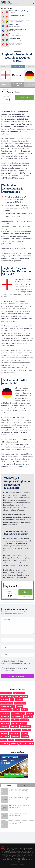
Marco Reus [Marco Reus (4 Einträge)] (5, 726)
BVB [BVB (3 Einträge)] (16, 696)
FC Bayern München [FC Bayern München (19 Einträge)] (18, 713)
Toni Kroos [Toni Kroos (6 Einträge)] (14, 743)
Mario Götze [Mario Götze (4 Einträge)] (15, 726)
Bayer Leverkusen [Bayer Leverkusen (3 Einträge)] (19, 693)
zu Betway (25, 98)
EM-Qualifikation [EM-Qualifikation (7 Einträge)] (20, 703)
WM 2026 (6, 2)
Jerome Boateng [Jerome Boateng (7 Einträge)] (17, 716)
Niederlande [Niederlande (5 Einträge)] (17, 730)
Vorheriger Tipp (5, 67)
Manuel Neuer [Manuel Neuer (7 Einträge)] (5, 723)
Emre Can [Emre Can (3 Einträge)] (16, 710)
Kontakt (22, 864)
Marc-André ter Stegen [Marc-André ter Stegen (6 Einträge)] (19, 723)
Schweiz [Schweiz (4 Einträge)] (3, 740)
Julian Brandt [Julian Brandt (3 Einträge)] (5, 720)
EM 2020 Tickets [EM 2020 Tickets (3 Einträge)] (6, 710)
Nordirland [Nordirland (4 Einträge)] (4, 733)
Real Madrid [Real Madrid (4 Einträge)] (16, 737)
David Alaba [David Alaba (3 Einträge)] (24, 696)
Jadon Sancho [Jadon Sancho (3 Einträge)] (5, 716)
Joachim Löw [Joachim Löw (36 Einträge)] (29, 716)
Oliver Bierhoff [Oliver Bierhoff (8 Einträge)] (15, 733)
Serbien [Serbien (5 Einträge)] (11, 740)
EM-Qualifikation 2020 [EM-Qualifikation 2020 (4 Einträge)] (8, 706)
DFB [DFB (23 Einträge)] (12, 700)
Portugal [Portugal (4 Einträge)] (24, 733)
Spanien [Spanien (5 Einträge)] (18, 740)
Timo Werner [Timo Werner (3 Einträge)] (5, 743)
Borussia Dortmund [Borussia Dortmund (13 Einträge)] (7, 696)
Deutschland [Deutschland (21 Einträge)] (5, 700)
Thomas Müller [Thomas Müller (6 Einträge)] (28, 740)
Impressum (14, 864)
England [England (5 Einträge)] (24, 710)
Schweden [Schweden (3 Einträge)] (25, 737)
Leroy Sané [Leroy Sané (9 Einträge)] (24, 720)
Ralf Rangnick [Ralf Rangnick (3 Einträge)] (5, 737)
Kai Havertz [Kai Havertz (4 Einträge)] (15, 720)
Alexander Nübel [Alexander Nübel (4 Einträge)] (6, 693)
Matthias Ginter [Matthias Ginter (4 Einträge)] (6, 730)
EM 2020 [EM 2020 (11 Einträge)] (19, 706)
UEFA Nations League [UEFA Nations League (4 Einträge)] (27, 743)
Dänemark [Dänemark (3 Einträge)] (19, 700)
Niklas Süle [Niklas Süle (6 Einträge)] (26, 730)
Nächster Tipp (31, 67)
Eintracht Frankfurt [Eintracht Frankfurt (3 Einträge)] (7, 703)
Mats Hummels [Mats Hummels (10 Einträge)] (25, 726)
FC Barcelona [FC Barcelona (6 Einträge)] (5, 713)
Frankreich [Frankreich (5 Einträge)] (30, 713)
